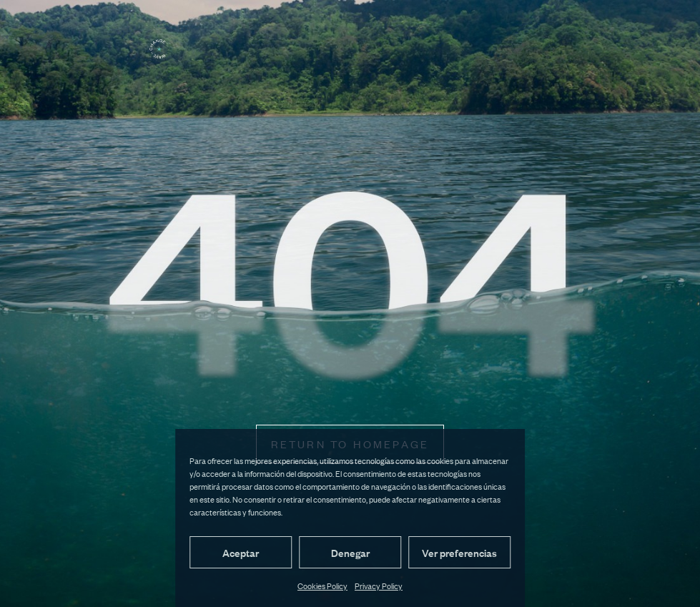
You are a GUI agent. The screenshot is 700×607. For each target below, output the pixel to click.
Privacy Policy (379, 586)
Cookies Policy (322, 586)
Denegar (350, 552)
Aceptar (241, 552)
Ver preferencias (459, 552)
